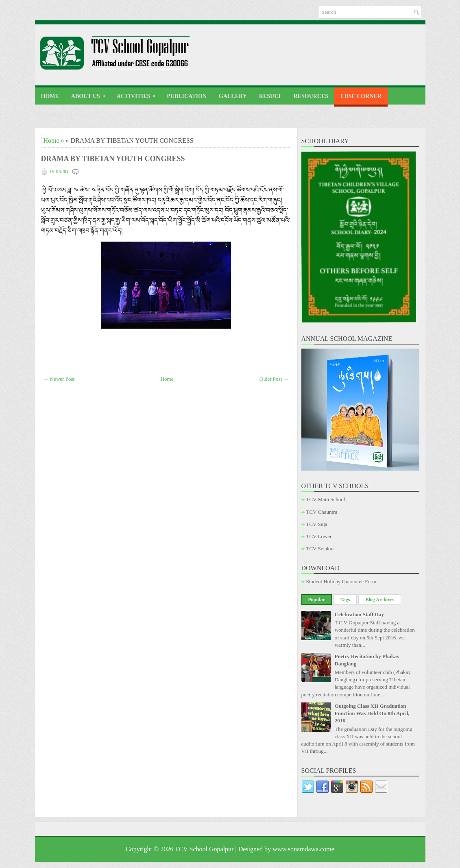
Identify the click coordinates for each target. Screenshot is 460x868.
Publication (187, 96)
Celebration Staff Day (359, 614)
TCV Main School (326, 499)
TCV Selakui (320, 548)
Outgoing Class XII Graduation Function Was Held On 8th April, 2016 (372, 713)
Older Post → (274, 379)
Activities (139, 93)
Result (270, 96)
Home (50, 96)
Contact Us (59, 115)
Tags (345, 600)
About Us (91, 93)
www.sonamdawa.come (303, 849)
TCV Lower (319, 536)
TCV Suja (317, 524)
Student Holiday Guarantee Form (341, 581)
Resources (311, 96)
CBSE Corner (361, 96)
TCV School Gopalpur (204, 849)
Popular (317, 600)
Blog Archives (380, 600)
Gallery (233, 96)
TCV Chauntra (322, 512)
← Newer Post (59, 379)
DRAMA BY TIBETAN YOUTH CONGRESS (113, 159)
